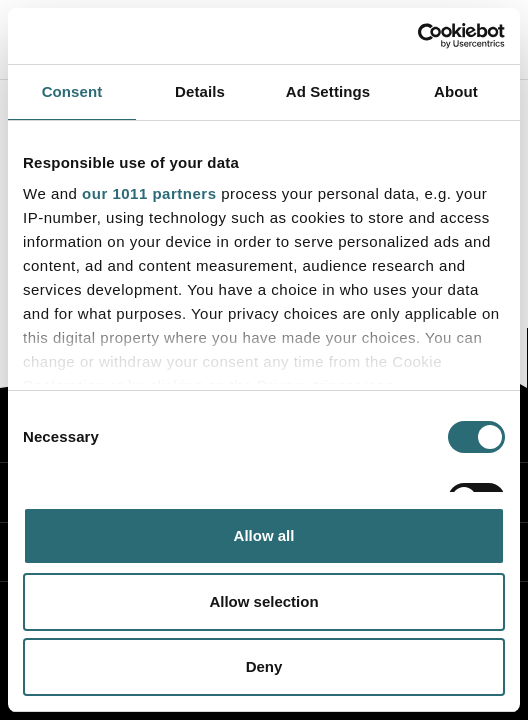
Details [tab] (200, 91)
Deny (264, 666)
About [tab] (456, 91)
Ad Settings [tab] (328, 91)
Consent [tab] (72, 91)
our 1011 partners (149, 193)
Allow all (264, 535)
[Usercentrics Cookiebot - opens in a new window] (417, 36)
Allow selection (263, 601)
